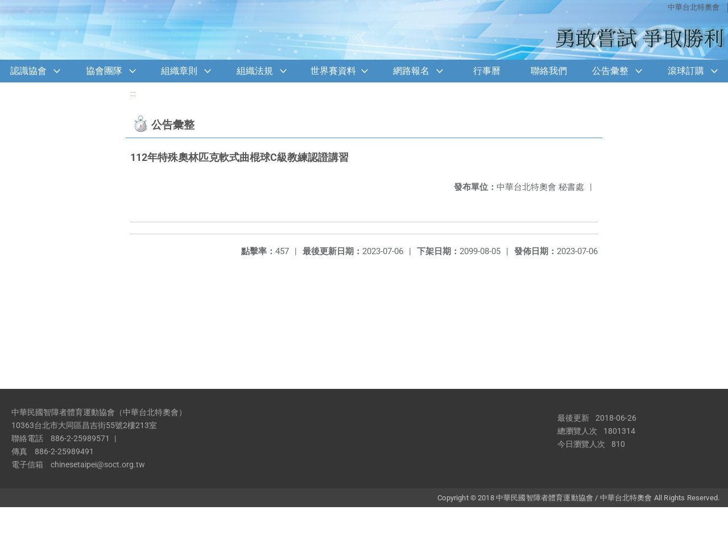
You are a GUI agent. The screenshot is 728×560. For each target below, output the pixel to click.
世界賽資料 (333, 71)
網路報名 (411, 71)
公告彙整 (610, 71)
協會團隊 (104, 71)
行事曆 (487, 71)
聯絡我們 (549, 71)
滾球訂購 (686, 71)
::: (133, 94)
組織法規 (255, 71)
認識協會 (28, 71)
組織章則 (179, 71)
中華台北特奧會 (694, 7)
